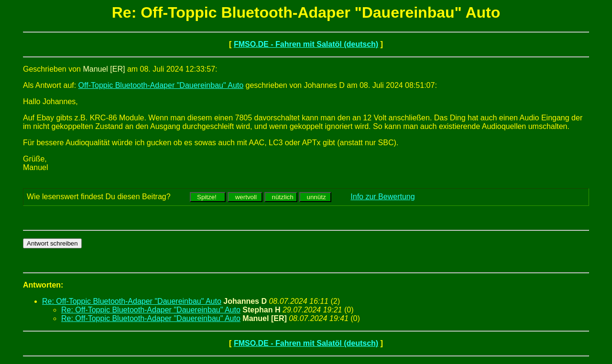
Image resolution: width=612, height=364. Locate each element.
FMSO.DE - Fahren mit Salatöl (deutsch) (306, 44)
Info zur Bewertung (382, 197)
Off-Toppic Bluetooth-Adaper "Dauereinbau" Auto (161, 85)
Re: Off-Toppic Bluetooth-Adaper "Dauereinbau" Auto (132, 301)
